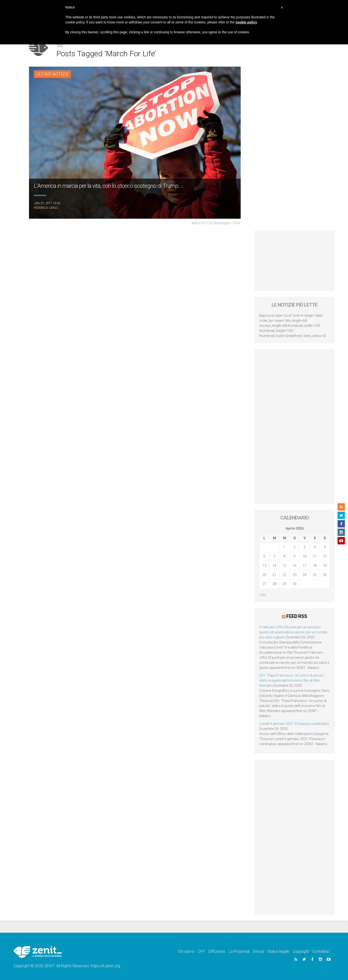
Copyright (301, 951)
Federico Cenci (46, 208)
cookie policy (246, 22)
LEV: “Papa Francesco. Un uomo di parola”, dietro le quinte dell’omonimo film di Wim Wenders (292, 680)
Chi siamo (186, 951)
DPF (202, 951)
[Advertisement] (295, 261)
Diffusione (217, 951)
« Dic (263, 595)
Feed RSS (297, 616)
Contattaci (321, 951)
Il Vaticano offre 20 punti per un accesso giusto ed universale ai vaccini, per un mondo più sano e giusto (293, 632)
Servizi (258, 951)
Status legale (278, 951)
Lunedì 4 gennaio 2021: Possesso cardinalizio (294, 724)
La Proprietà (239, 951)
